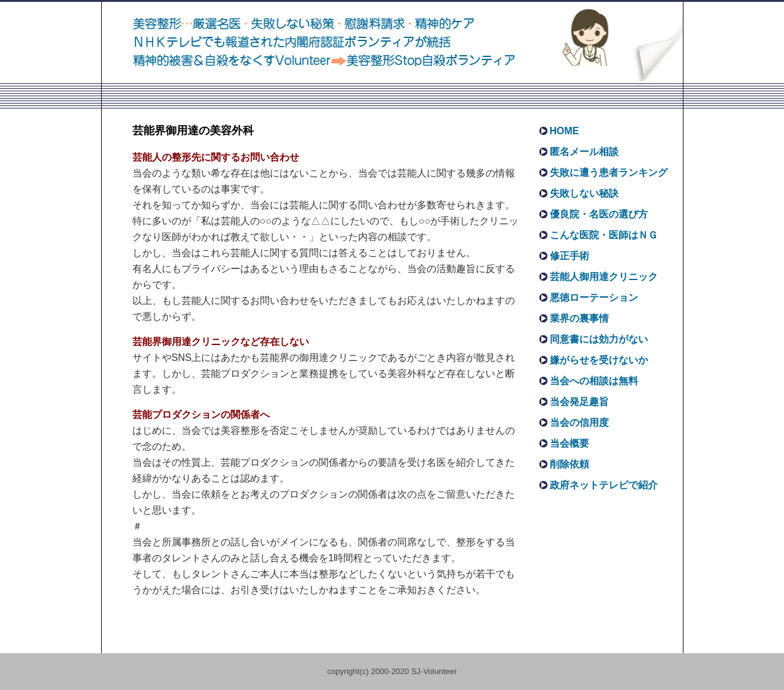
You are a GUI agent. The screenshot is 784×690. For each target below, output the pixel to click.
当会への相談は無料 (594, 381)
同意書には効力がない (599, 339)
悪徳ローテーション (594, 298)
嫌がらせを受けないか (599, 360)
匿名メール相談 (584, 152)
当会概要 (569, 443)
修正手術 (569, 256)
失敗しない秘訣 (584, 193)
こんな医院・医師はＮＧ (604, 235)
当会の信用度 (579, 423)
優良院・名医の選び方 (599, 214)
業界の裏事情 (579, 318)
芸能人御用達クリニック (604, 277)
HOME (565, 131)
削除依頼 (569, 464)
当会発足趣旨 (579, 402)
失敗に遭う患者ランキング (609, 172)
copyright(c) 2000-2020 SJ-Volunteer (392, 671)
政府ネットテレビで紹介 (604, 485)
